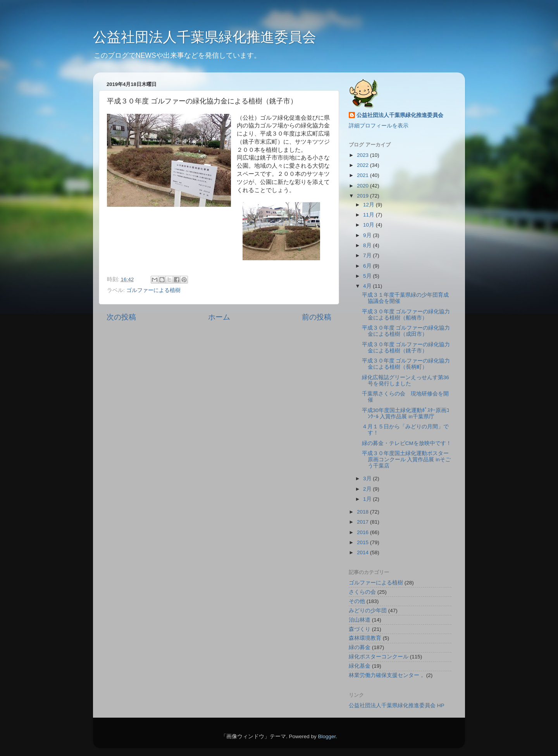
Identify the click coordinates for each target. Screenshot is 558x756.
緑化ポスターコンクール (379, 657)
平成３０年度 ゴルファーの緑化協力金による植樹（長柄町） (406, 364)
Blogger (327, 736)
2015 (363, 542)
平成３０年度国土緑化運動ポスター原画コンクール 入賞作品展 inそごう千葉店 (406, 460)
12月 (369, 205)
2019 (363, 196)
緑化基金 (360, 666)
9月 (368, 235)
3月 (368, 479)
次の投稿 (121, 317)
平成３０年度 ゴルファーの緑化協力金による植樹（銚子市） (406, 348)
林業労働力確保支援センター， (387, 675)
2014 (363, 552)
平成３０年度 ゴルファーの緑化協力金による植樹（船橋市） (406, 315)
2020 (363, 186)
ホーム (219, 317)
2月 (368, 489)
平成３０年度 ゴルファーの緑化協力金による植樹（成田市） (406, 331)
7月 (368, 255)
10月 (369, 225)
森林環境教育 (365, 638)
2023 (363, 155)
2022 (363, 165)
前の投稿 (317, 317)
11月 (369, 215)
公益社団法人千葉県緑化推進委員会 (205, 37)
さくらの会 (362, 592)
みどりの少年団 (368, 611)
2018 (363, 512)
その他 (357, 601)
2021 (363, 175)
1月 (368, 499)
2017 (363, 522)
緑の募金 (360, 647)
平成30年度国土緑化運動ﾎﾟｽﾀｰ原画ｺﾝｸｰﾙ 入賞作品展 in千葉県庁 (406, 413)
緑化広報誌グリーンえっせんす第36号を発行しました (406, 381)
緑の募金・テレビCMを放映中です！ (407, 443)
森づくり (360, 629)
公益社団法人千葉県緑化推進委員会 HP (397, 705)
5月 (368, 276)
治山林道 (360, 620)
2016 (363, 532)
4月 (368, 286)
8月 (368, 245)
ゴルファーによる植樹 (153, 290)
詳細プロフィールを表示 (379, 126)
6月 (368, 266)
